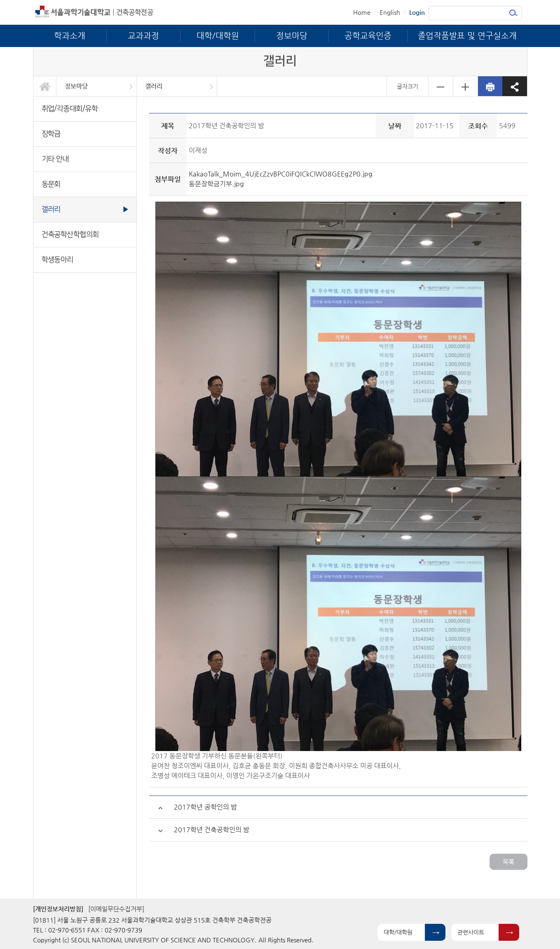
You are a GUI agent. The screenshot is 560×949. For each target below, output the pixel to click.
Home (362, 12)
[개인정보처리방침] (58, 909)
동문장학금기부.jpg (216, 184)
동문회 (51, 184)
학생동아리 (57, 260)
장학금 (51, 134)
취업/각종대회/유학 (70, 109)
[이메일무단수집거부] (116, 909)
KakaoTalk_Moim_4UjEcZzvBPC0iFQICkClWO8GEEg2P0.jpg (281, 174)
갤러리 (154, 86)
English (390, 12)
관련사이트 (471, 932)
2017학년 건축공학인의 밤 (212, 830)
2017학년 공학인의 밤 (205, 807)
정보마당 (76, 86)
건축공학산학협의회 (70, 234)
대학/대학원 (398, 932)
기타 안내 (55, 159)
